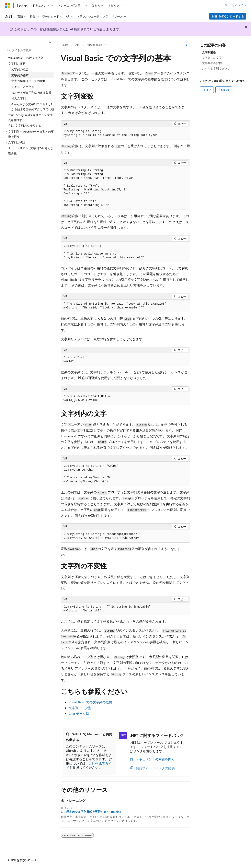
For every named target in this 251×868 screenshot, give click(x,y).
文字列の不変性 (212, 63)
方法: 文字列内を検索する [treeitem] (25, 126)
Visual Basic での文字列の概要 (90, 702)
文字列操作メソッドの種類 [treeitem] (28, 81)
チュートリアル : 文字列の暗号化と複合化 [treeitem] (31, 151)
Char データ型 (79, 713)
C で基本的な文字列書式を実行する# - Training (91, 812)
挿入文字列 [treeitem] (19, 98)
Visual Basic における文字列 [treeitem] (26, 58)
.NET (78, 45)
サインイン (239, 5)
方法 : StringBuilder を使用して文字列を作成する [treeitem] (31, 117)
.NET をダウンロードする (228, 16)
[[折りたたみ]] (50, 42)
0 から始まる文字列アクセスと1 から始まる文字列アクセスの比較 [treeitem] (33, 107)
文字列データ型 (80, 708)
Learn (65, 45)
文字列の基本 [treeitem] (20, 75)
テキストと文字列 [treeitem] (23, 87)
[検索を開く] (226, 5)
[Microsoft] (8, 5)
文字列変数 (209, 52)
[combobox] (28, 50)
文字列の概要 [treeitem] (20, 69)
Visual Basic (95, 45)
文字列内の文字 (212, 58)
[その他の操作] (187, 45)
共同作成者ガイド (89, 765)
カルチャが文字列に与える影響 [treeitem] (31, 92)
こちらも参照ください (216, 68)
